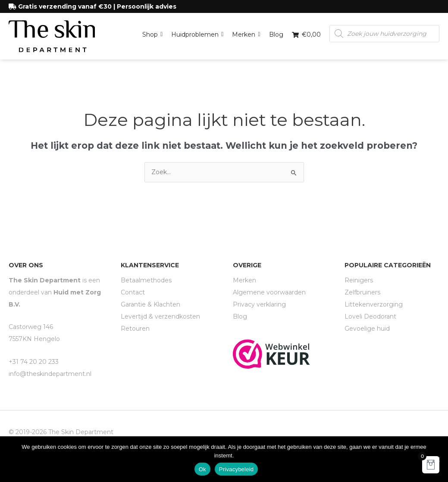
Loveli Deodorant (370, 316)
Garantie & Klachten (150, 304)
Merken (246, 32)
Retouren (135, 329)
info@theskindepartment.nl (50, 374)
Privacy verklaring (259, 304)
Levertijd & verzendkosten (160, 316)
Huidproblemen (197, 32)
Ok (202, 469)
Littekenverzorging (374, 304)
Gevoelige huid (367, 329)
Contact (133, 292)
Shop (152, 32)
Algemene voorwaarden (269, 292)
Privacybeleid (237, 469)
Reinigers (359, 280)
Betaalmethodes (146, 280)
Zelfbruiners (362, 292)
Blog (276, 34)
